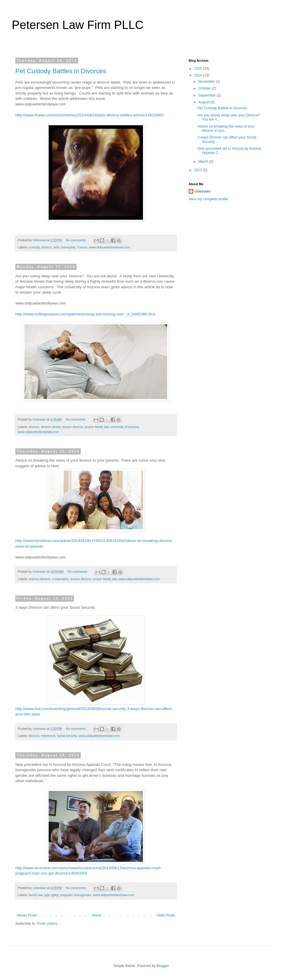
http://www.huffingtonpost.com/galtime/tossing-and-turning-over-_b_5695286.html (85, 314)
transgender (83, 895)
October (205, 88)
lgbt (47, 895)
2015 (199, 69)
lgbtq (55, 895)
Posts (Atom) (47, 924)
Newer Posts (27, 915)
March (204, 162)
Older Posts (166, 915)
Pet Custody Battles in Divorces (61, 71)
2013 (199, 170)
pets (56, 247)
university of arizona (124, 427)
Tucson (82, 247)
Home (97, 915)
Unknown (203, 191)
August (204, 102)
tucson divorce (73, 427)
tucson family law (97, 427)
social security (67, 736)
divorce (46, 247)
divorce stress (51, 427)
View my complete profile (208, 199)
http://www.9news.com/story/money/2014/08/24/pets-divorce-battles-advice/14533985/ (90, 115)
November (207, 82)
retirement (48, 736)
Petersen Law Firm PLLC (78, 25)
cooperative (60, 579)
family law (36, 895)
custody (34, 247)
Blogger (163, 966)
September (208, 95)
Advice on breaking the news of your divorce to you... (226, 128)
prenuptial (68, 247)
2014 (199, 75)
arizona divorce (40, 579)
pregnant (66, 895)
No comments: (77, 240)
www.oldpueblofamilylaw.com (110, 247)
